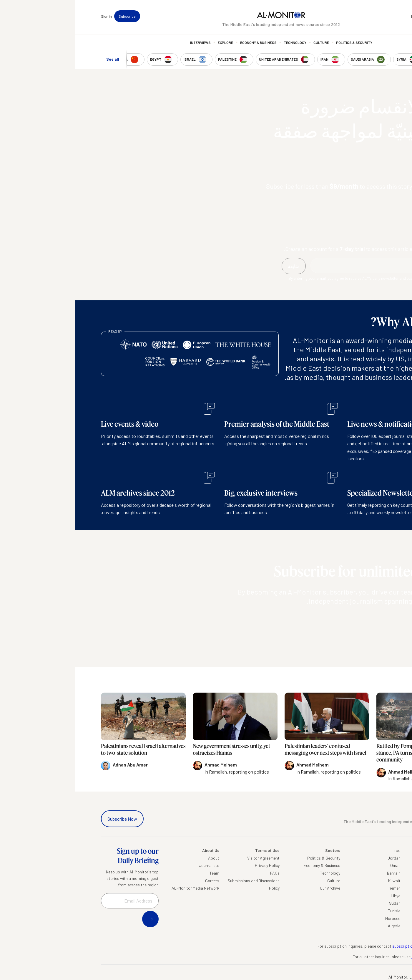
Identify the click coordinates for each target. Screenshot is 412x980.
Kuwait (319, 881)
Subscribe (52, 16)
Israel (381, 888)
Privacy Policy (192, 865)
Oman (320, 865)
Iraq (322, 850)
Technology (220, 43)
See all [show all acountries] (38, 59)
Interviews (125, 43)
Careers (137, 881)
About (139, 858)
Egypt (381, 903)
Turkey (380, 858)
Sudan (320, 903)
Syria (382, 926)
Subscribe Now (47, 819)
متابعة (374, 618)
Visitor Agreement (188, 858)
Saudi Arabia (374, 865)
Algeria (319, 926)
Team (139, 873)
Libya (321, 896)
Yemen (320, 888)
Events (342, 16)
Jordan (319, 858)
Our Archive (255, 888)
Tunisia (319, 911)
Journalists (134, 865)
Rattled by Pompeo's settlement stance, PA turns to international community (337, 753)
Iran (383, 873)
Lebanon (378, 918)
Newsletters (362, 16)
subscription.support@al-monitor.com (352, 946)
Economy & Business (183, 43)
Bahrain (319, 873)
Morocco (318, 918)
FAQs (200, 873)
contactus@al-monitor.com (361, 957)
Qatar (381, 911)
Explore (150, 43)
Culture (246, 43)
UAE (382, 881)
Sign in (31, 16)
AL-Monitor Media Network (120, 888)
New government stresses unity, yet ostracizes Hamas (156, 749)
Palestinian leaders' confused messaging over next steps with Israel (250, 749)
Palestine (378, 896)
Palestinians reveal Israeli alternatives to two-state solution (68, 749)
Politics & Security (279, 43)
